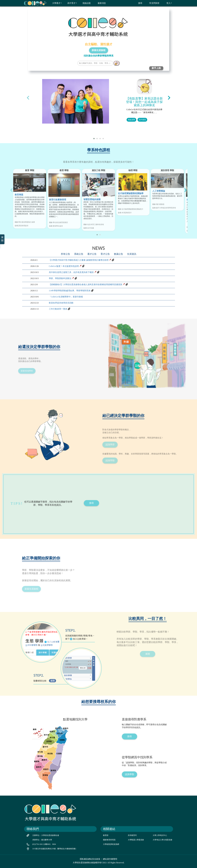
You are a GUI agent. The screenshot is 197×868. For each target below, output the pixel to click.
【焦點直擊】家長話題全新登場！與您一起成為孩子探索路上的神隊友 (144, 102)
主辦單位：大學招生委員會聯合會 (46, 835)
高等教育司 (132, 835)
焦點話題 (85, 3)
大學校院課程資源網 (111, 844)
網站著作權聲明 (110, 859)
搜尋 (139, 3)
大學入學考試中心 (160, 835)
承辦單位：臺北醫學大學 (42, 840)
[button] (94, 139)
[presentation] (28, 98)
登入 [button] (168, 3)
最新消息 (100, 3)
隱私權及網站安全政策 (90, 859)
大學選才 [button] (55, 3)
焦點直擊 (131, 120)
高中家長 (142, 120)
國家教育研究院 (109, 840)
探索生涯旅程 (99, 50)
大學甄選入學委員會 (136, 840)
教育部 (106, 835)
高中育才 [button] (70, 3)
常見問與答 (153, 3)
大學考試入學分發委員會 (162, 840)
